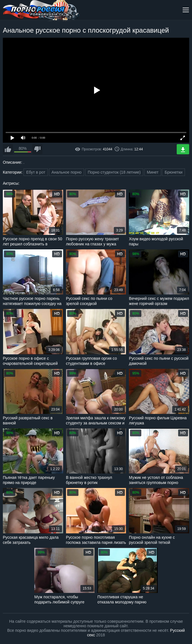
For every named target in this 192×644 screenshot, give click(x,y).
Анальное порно (67, 172)
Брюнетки (173, 172)
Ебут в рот (36, 172)
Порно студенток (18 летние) (114, 172)
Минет (153, 172)
